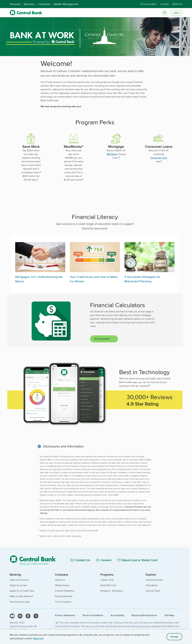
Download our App (20, 602)
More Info (39, 638)
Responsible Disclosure (144, 615)
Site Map (169, 615)
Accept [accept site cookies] (174, 637)
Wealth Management (66, 4)
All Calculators (102, 339)
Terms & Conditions (93, 615)
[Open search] (165, 13)
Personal (15, 4)
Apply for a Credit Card (22, 591)
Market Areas (62, 585)
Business (29, 4)
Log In (176, 13)
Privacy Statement (65, 615)
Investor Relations (65, 591)
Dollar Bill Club (108, 585)
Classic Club (107, 580)
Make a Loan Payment (21, 596)
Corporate (44, 4)
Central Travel (153, 591)
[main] (95, 309)
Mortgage (112, 154)
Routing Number (64, 596)
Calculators (152, 585)
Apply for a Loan (18, 585)
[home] (26, 13)
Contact (165, 4)
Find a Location (149, 4)
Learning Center (154, 580)
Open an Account (19, 580)
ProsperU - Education (112, 591)
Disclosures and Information (63, 446)
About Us (177, 4)
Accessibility (117, 615)
